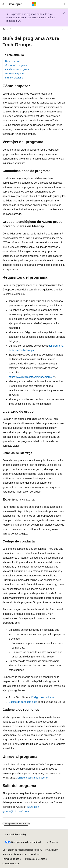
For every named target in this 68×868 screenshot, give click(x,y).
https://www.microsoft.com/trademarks (30, 377)
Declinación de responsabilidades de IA (22, 850)
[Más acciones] (63, 29)
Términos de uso (11, 859)
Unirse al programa (15, 74)
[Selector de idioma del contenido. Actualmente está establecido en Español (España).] (15, 835)
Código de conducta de (22, 702)
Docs (6, 29)
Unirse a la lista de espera (32, 778)
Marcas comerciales (35, 859)
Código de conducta (42, 697)
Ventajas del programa (16, 65)
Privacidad (51, 850)
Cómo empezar (13, 61)
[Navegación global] (3, 4)
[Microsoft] (34, 4)
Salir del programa (14, 78)
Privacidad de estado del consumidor (21, 854)
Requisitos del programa (17, 69)
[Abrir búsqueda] (65, 4)
